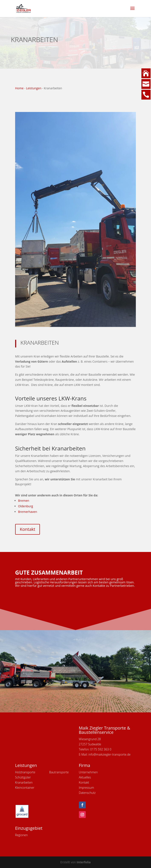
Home (19, 88)
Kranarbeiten (24, 782)
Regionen (21, 835)
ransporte (62, 772)
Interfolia (84, 862)
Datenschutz (87, 793)
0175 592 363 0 (101, 749)
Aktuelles (85, 777)
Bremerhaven (28, 512)
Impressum (86, 788)
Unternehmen (88, 772)
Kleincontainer (25, 788)
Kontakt (28, 529)
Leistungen (34, 88)
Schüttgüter (23, 777)
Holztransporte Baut (35, 772)
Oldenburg (26, 506)
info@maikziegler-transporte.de (110, 754)
